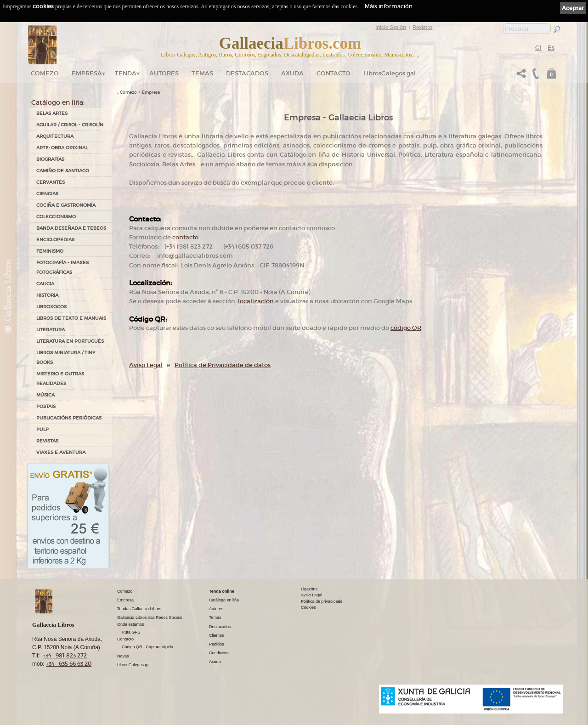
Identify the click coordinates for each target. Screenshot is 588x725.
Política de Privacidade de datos (223, 365)
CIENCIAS (47, 194)
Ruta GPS (131, 632)
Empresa (87, 73)
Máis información (389, 6)
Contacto (334, 73)
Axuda (292, 73)
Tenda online (222, 591)
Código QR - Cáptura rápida (147, 647)
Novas (123, 656)
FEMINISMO (50, 251)
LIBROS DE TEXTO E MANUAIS (71, 318)
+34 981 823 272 (65, 655)
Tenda (126, 73)
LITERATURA (51, 330)
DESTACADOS (247, 73)
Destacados (220, 627)
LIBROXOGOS (51, 307)
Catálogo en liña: (58, 102)
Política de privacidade (322, 601)
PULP (42, 429)
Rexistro (422, 27)
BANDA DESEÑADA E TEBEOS (71, 228)
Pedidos (217, 644)
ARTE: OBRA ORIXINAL (62, 148)
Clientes (217, 635)
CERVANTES (51, 182)
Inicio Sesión (391, 27)
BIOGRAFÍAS (50, 159)
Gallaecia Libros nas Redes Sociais (150, 617)
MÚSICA (45, 395)
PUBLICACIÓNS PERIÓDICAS (69, 418)
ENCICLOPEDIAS (55, 240)
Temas (202, 73)
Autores (164, 73)
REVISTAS (47, 441)
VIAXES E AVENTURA (61, 452)
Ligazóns (309, 589)
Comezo (45, 73)
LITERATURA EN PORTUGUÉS (70, 341)
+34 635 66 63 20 (69, 664)
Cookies (308, 607)
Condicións (219, 653)
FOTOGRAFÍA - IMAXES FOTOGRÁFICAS (62, 267)
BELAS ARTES (52, 113)
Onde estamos (131, 624)
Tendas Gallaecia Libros (139, 609)
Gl (538, 48)
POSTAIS (46, 406)
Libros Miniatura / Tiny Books (66, 357)
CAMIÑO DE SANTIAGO (63, 171)
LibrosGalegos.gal (390, 73)
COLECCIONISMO (56, 217)
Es (551, 48)
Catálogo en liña (224, 600)
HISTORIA (47, 295)
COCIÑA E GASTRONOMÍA (66, 205)
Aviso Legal (146, 365)
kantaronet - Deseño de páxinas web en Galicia (514, 719)
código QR (406, 328)
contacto (185, 237)
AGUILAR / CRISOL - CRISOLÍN (70, 125)
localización (256, 301)
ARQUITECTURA (55, 136)
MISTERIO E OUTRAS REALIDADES (60, 379)
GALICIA (45, 284)
